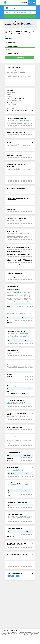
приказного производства (17, 293)
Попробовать (32, 3)
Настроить (20, 642)
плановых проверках (25, 352)
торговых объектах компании (19, 471)
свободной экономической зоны (22, 235)
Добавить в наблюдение (15, 46)
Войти (25, 3)
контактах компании (25, 144)
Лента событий (14, 442)
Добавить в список (13, 43)
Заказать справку (20, 57)
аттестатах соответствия (27, 516)
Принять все (10, 639)
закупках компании (25, 365)
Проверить (20, 16)
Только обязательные (30, 639)
